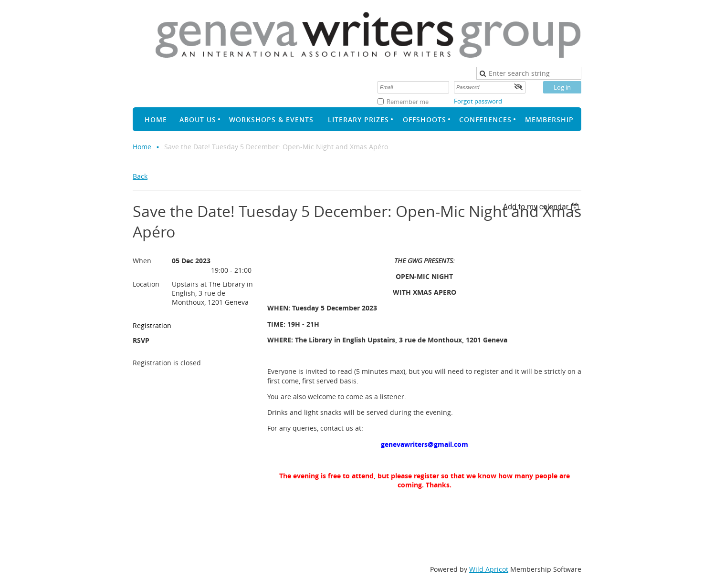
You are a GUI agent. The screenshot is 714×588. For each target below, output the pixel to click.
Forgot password (478, 101)
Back (140, 176)
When (142, 261)
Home (142, 147)
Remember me (408, 102)
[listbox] (542, 207)
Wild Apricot (489, 569)
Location (146, 284)
